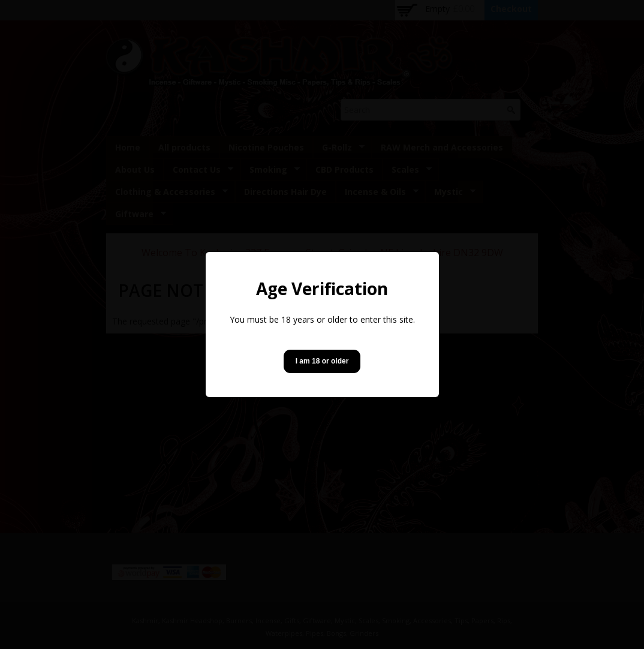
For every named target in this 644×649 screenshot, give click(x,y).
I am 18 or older (322, 361)
